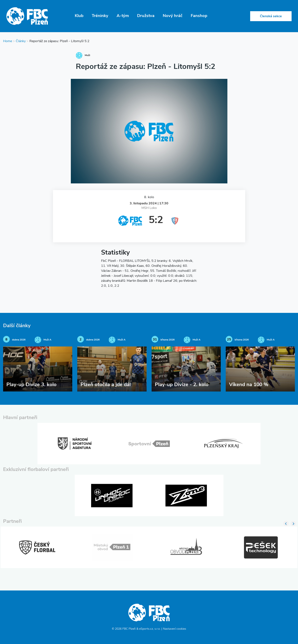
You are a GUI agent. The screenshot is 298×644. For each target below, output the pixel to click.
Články (21, 41)
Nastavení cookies (175, 629)
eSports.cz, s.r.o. (150, 629)
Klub (79, 16)
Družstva (146, 16)
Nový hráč (173, 16)
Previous (286, 523)
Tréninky (100, 16)
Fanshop (199, 16)
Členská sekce (271, 16)
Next (293, 523)
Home (8, 41)
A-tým (123, 16)
